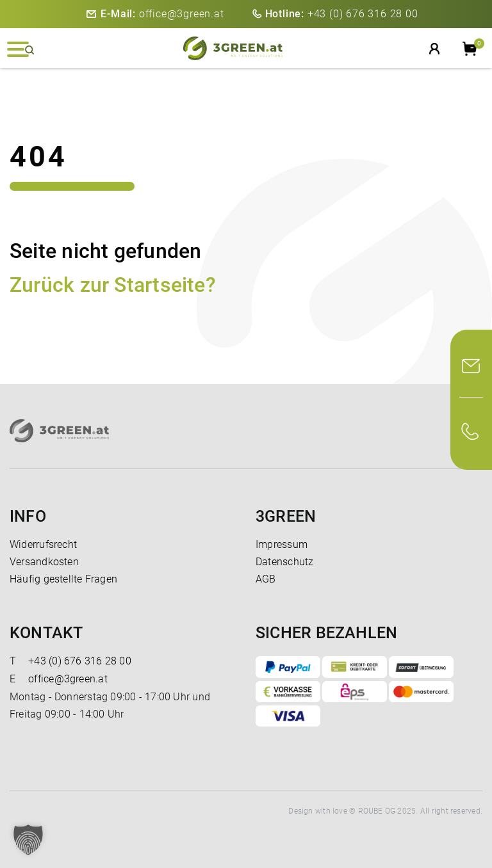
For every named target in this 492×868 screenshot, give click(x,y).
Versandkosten (44, 562)
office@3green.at (162, 14)
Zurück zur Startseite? (113, 285)
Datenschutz (284, 562)
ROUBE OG (377, 811)
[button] (28, 840)
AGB (266, 579)
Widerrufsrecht (43, 544)
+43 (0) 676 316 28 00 (342, 14)
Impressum (282, 544)
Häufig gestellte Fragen (63, 579)
